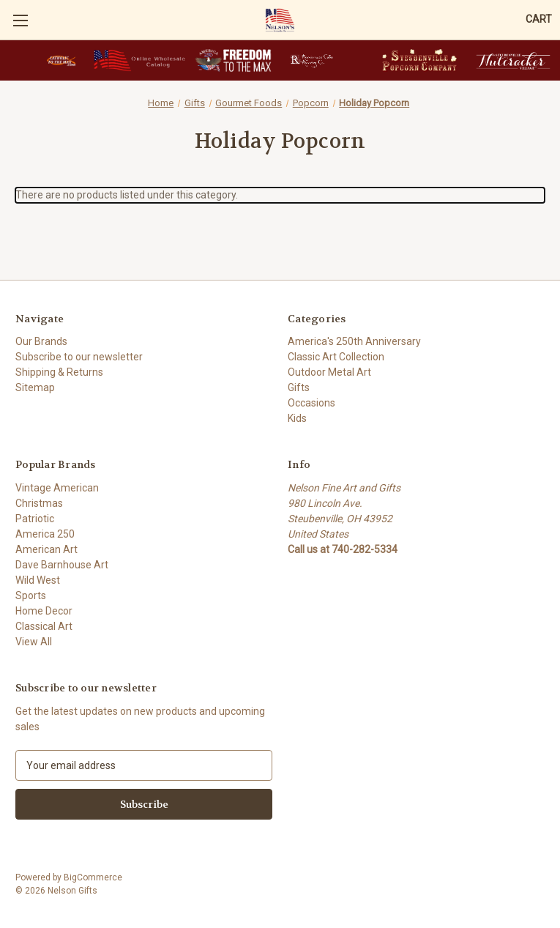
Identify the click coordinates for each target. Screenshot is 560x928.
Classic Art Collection (336, 357)
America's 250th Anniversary (354, 341)
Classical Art (44, 626)
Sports (31, 595)
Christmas (39, 503)
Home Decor (44, 611)
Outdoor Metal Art (329, 372)
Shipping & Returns (59, 372)
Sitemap (35, 387)
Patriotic (35, 519)
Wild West (38, 580)
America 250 (45, 534)
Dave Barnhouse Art (62, 565)
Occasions (311, 403)
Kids (297, 418)
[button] (61, 60)
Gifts (299, 387)
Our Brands (41, 341)
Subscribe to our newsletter (79, 357)
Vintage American (57, 488)
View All (34, 642)
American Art (46, 549)
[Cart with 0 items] (539, 19)
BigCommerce (93, 877)
